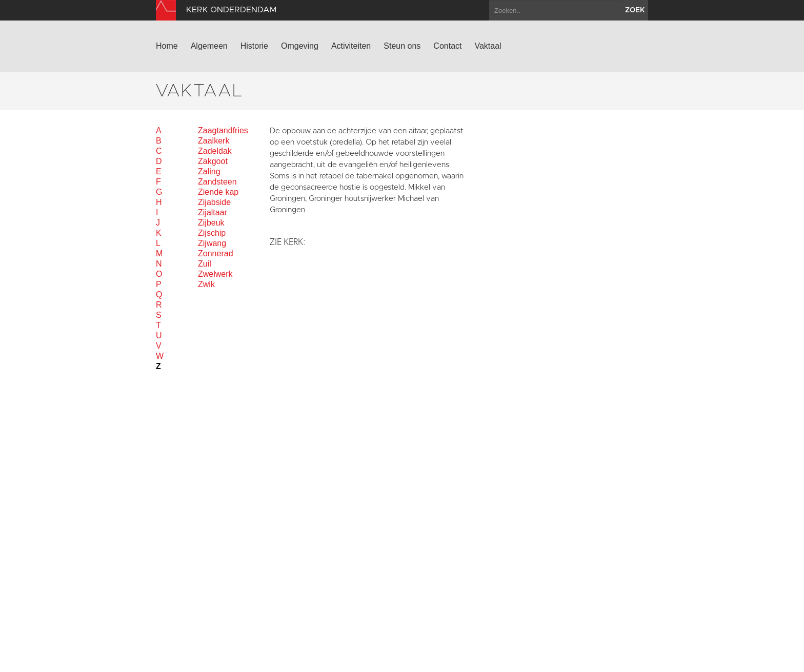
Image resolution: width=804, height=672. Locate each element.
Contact (447, 46)
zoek (635, 10)
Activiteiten (351, 46)
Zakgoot (213, 161)
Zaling (209, 171)
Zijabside (214, 202)
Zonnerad (216, 253)
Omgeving (300, 46)
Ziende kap (218, 192)
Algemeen (209, 46)
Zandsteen (217, 182)
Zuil (205, 264)
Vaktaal (488, 46)
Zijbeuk (211, 223)
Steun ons (402, 46)
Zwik (206, 284)
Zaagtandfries (223, 130)
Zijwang (212, 243)
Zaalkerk (214, 141)
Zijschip (212, 233)
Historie (254, 46)
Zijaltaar (213, 212)
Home (167, 46)
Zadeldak (215, 151)
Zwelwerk (215, 274)
